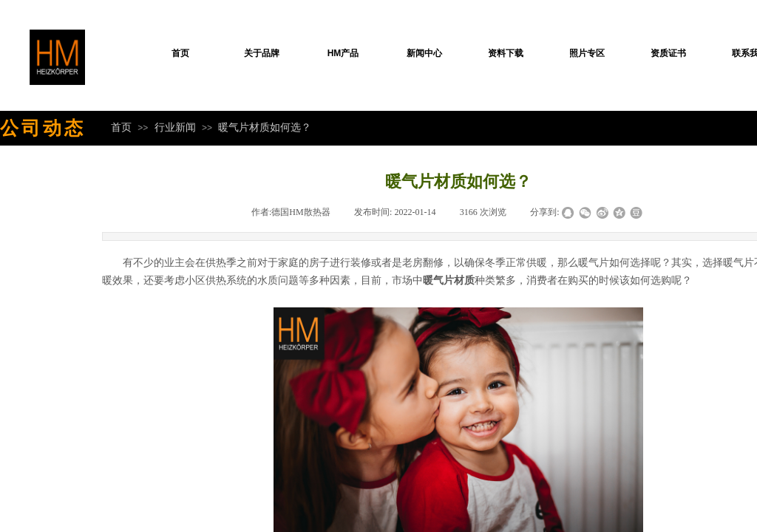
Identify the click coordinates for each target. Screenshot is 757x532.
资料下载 (506, 53)
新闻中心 (424, 53)
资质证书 (668, 53)
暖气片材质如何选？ (265, 127)
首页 (180, 53)
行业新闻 (175, 127)
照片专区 (587, 53)
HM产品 (343, 53)
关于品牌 (262, 53)
